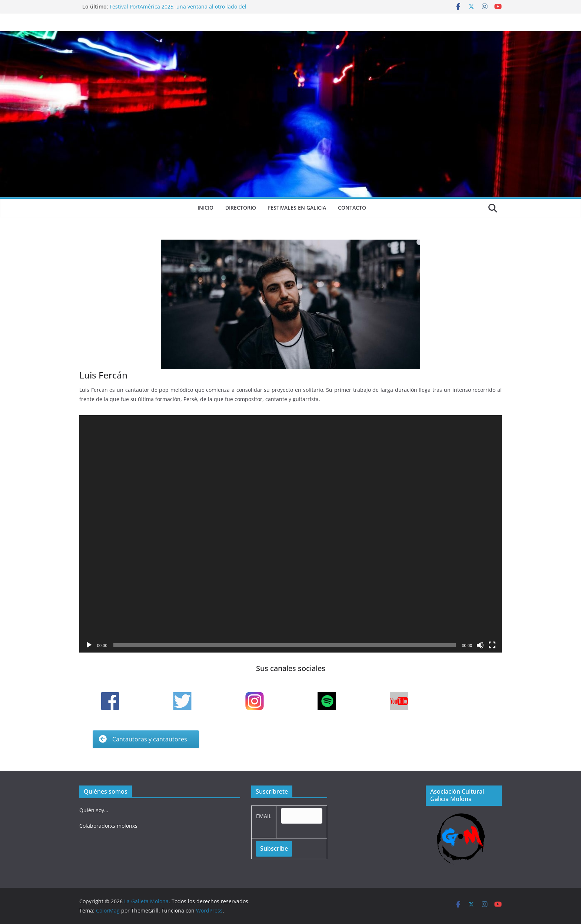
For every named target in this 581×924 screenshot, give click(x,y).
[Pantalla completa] (492, 645)
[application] (290, 534)
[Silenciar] (480, 645)
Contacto (352, 208)
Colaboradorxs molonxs (108, 826)
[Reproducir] (89, 645)
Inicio (205, 208)
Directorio (241, 208)
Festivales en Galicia (297, 208)
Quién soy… (94, 810)
